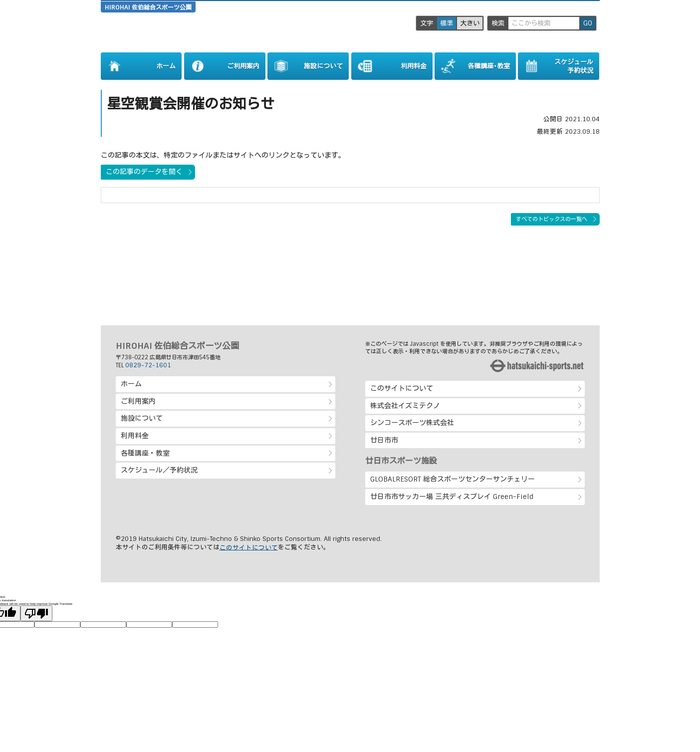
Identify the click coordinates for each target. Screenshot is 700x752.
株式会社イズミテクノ (405, 406)
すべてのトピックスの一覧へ (552, 219)
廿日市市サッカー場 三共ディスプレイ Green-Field (452, 497)
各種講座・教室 (145, 453)
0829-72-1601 (148, 365)
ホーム (131, 384)
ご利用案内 (138, 401)
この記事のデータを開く (144, 172)
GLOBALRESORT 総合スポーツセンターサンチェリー (453, 479)
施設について (142, 418)
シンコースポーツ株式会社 (412, 423)
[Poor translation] (36, 613)
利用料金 (135, 436)
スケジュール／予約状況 (159, 470)
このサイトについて (402, 388)
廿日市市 (384, 440)
